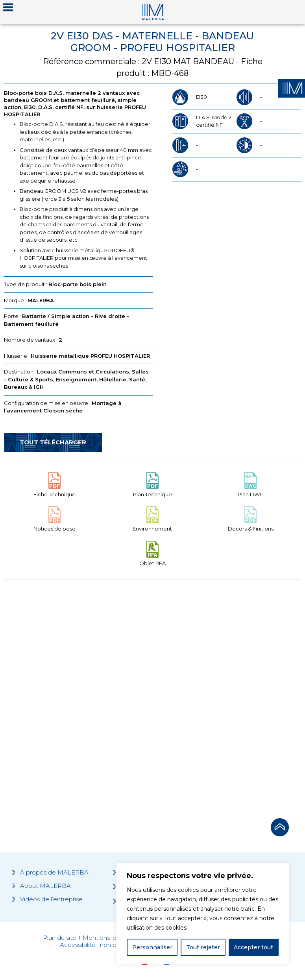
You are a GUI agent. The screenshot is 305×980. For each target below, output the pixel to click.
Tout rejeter (203, 947)
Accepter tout (253, 947)
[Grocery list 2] (228, 696)
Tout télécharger (53, 442)
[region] (203, 913)
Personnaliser (152, 947)
